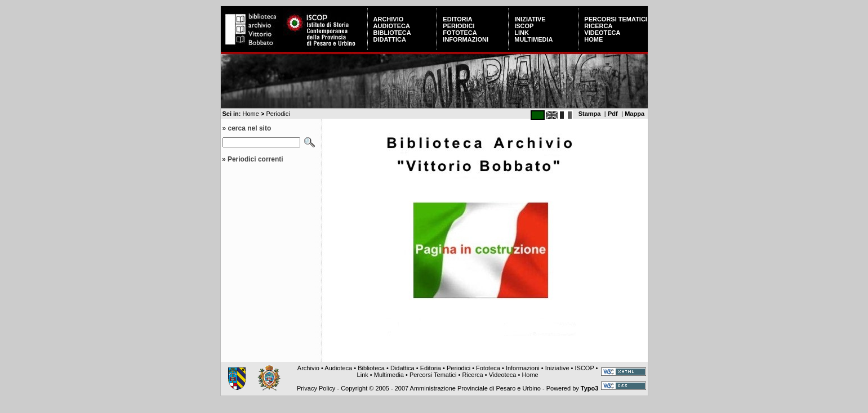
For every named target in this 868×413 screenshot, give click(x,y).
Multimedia (533, 39)
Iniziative (530, 19)
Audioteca (392, 26)
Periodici (459, 26)
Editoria (457, 19)
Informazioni (466, 39)
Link (522, 33)
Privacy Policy (316, 388)
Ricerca (598, 26)
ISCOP (524, 26)
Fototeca (460, 33)
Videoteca (602, 33)
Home (593, 39)
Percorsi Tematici (616, 19)
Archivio (389, 19)
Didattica (390, 39)
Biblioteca (392, 33)
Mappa (635, 114)
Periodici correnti (255, 159)
